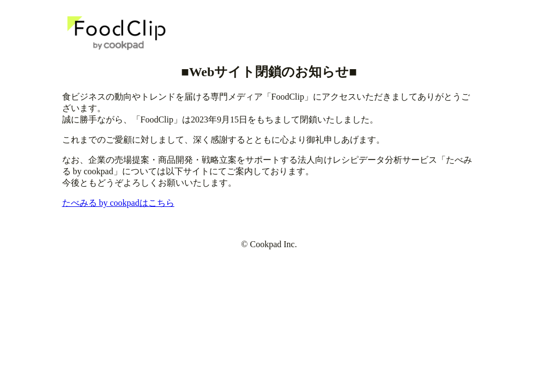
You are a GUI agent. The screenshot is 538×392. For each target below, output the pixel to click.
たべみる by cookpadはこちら (118, 203)
